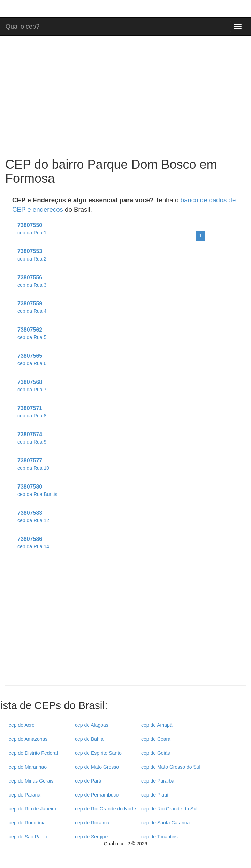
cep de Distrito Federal (33, 753)
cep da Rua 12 (33, 520)
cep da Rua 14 (33, 546)
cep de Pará (88, 781)
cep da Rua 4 (32, 311)
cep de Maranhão (28, 767)
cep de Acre (22, 725)
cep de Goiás (156, 753)
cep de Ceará (156, 739)
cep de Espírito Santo (98, 753)
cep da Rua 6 (32, 363)
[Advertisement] (126, 624)
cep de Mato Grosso (97, 767)
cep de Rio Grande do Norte (105, 809)
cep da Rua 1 (32, 233)
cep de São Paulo (28, 837)
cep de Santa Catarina (165, 823)
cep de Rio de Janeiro (32, 809)
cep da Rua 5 (32, 337)
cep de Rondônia (27, 823)
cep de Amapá (157, 725)
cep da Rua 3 (32, 285)
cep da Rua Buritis (37, 494)
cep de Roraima (92, 823)
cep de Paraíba (158, 781)
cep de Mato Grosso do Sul (171, 767)
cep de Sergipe (91, 837)
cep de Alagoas (92, 725)
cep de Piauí (155, 795)
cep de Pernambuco (97, 795)
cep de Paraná (25, 795)
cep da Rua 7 (32, 390)
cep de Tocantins (159, 837)
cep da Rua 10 (33, 468)
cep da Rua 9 (32, 442)
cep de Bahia (89, 739)
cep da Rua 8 (32, 416)
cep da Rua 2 (32, 259)
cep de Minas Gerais (31, 781)
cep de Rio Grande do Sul (169, 809)
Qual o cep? (22, 26)
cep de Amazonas (28, 739)
